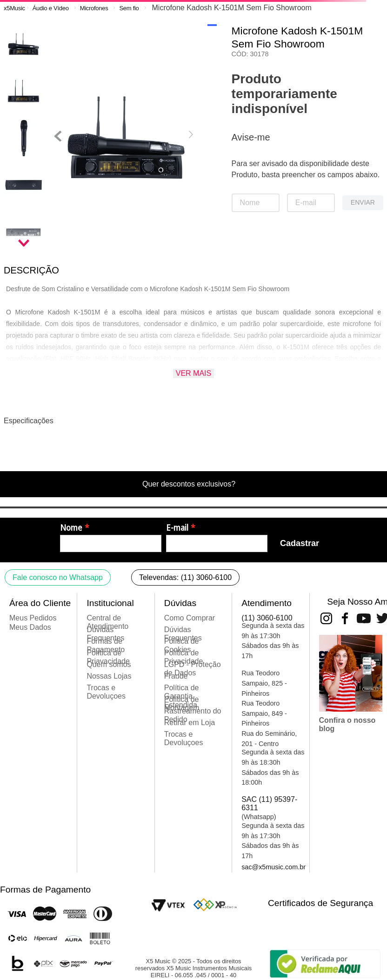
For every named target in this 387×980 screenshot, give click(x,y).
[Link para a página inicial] (14, 8)
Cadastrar (300, 543)
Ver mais (193, 373)
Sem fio (129, 8)
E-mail (177, 528)
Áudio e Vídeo (51, 8)
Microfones (94, 8)
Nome (71, 528)
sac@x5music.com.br (274, 867)
